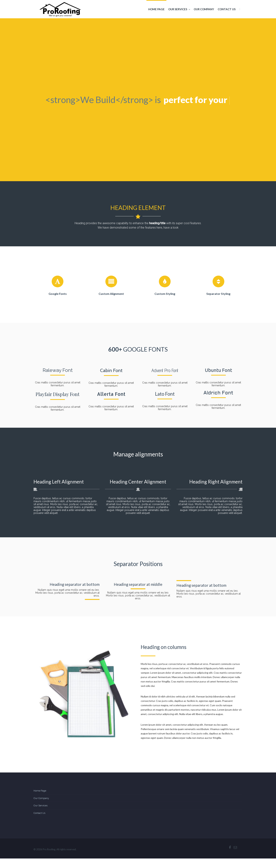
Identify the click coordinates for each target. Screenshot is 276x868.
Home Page (156, 9)
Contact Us (227, 9)
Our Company (204, 9)
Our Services (179, 9)
